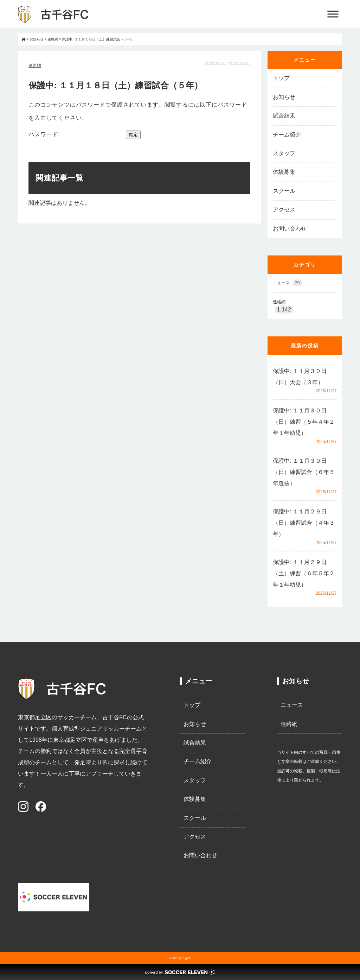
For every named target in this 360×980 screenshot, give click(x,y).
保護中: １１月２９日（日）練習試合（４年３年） (304, 523)
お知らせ (284, 97)
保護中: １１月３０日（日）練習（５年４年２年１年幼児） (304, 422)
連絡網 (35, 65)
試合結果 (284, 116)
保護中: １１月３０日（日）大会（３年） (300, 377)
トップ (281, 78)
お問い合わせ (290, 229)
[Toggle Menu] (333, 14)
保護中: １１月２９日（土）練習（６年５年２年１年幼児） (304, 573)
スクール (284, 191)
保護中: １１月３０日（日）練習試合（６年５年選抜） (304, 472)
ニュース (288, 283)
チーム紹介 (287, 135)
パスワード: (76, 134)
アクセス (284, 210)
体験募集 (284, 172)
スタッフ (284, 153)
